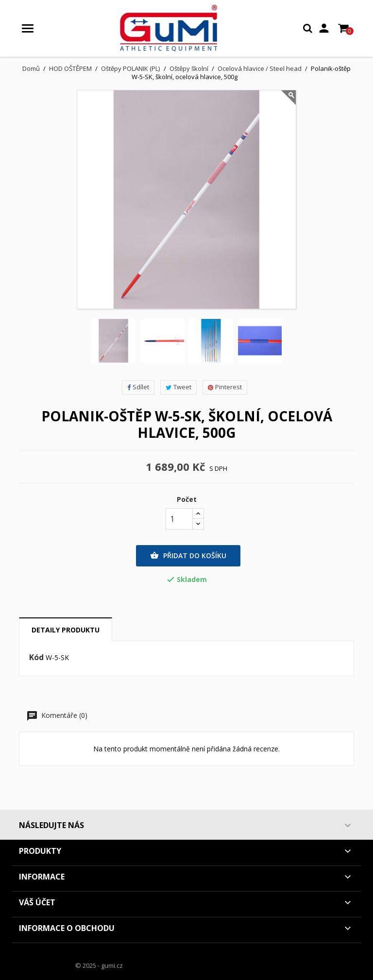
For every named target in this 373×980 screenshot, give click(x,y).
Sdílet (138, 387)
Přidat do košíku (188, 556)
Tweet (178, 387)
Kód (36, 658)
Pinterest (225, 387)
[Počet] (179, 519)
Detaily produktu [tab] (66, 630)
